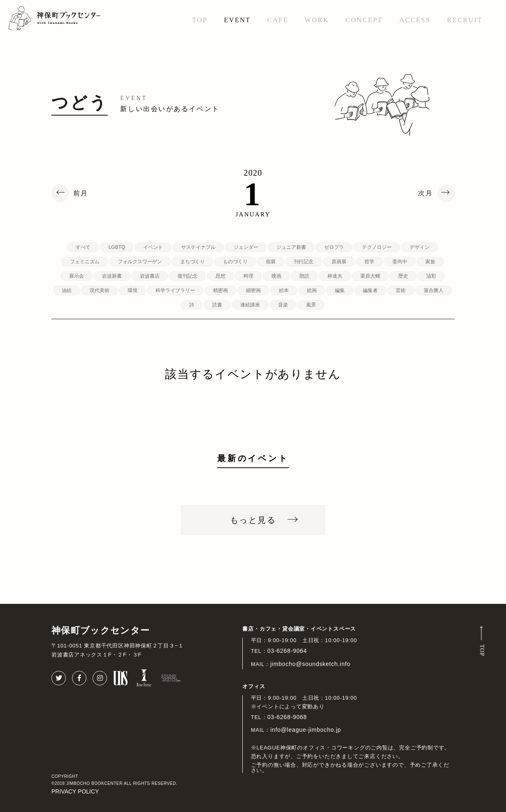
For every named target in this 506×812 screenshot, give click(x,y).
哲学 (369, 262)
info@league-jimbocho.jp (306, 730)
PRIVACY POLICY (75, 791)
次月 (425, 193)
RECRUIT (465, 20)
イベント (153, 247)
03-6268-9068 (287, 717)
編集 (340, 290)
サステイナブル (198, 247)
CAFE (278, 20)
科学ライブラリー (175, 290)
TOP (200, 20)
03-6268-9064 (287, 651)
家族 (430, 262)
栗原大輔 (370, 276)
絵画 (312, 290)
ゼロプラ (334, 247)
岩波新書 (112, 276)
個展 (271, 262)
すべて (83, 247)
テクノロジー (377, 247)
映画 (276, 276)
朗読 (304, 276)
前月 (81, 193)
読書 (217, 305)
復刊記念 (188, 276)
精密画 (221, 290)
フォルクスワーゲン (140, 262)
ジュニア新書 (291, 247)
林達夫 (335, 276)
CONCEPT (364, 20)
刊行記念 (304, 262)
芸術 (401, 290)
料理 (248, 276)
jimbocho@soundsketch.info (310, 664)
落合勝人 (434, 290)
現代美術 (100, 290)
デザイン (420, 247)
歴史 (403, 276)
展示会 (77, 276)
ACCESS (415, 20)
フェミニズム (85, 262)
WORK (317, 20)
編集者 (370, 290)
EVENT (237, 20)
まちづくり (193, 262)
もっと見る (253, 520)
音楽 (283, 305)
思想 (221, 276)
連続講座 (250, 305)
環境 (132, 290)
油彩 (431, 276)
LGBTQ (117, 247)
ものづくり (235, 262)
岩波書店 (150, 276)
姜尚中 (400, 262)
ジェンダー (246, 247)
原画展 (339, 262)
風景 (311, 305)
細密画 (253, 290)
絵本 (284, 290)
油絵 (67, 290)
